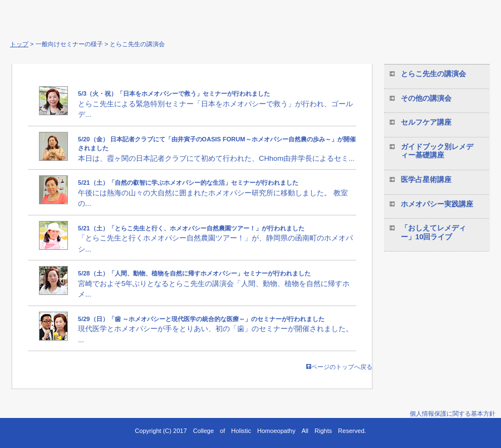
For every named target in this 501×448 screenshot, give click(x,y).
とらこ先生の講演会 (433, 74)
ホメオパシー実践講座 (437, 204)
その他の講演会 (426, 98)
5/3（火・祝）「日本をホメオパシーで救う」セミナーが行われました (174, 93)
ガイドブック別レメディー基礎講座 (437, 151)
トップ (19, 44)
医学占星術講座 (426, 179)
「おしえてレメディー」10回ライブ (433, 232)
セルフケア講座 (426, 122)
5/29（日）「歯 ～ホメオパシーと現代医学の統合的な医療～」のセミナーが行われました (201, 319)
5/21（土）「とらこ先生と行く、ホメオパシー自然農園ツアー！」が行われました (191, 228)
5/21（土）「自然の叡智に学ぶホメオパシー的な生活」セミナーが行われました (188, 183)
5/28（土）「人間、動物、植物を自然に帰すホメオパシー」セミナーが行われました (194, 273)
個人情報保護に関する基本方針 (453, 413)
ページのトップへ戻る (339, 367)
